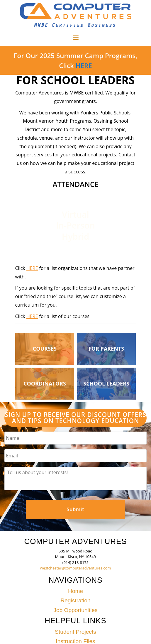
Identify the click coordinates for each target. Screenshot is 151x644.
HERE (84, 66)
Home (75, 591)
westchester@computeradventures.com (76, 568)
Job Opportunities (75, 610)
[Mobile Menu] (76, 38)
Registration (75, 600)
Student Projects (75, 632)
